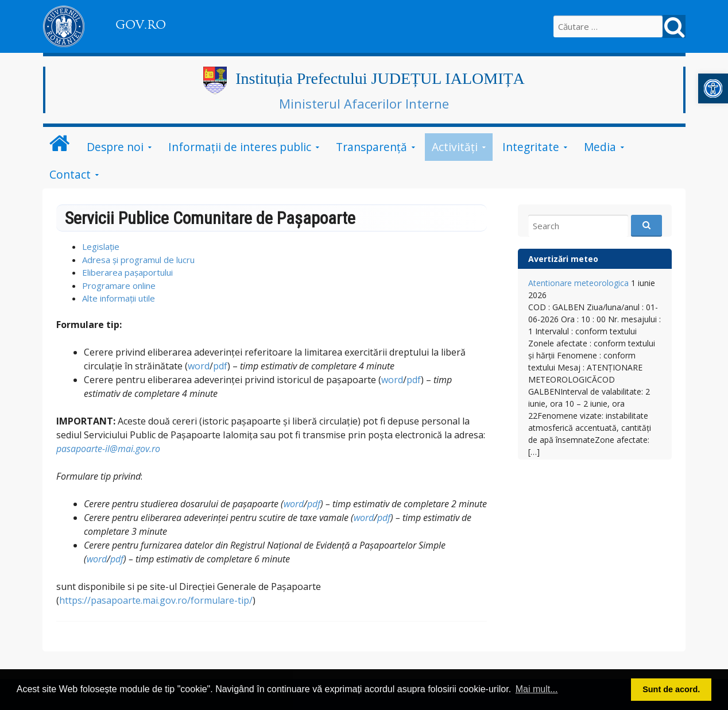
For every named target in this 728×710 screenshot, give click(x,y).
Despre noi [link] (115, 147)
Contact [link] (70, 174)
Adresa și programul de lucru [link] (138, 260)
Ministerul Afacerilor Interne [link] (364, 103)
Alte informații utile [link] (119, 298)
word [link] (199, 366)
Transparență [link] (371, 147)
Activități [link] (455, 147)
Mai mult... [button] (537, 689)
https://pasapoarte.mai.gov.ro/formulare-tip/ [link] (156, 600)
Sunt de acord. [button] (671, 689)
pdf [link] (220, 366)
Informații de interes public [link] (240, 147)
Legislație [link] (101, 246)
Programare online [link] (119, 285)
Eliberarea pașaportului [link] (127, 272)
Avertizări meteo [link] (563, 259)
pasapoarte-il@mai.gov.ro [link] (108, 449)
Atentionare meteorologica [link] (578, 283)
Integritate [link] (531, 147)
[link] (713, 88)
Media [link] (600, 147)
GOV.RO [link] (141, 25)
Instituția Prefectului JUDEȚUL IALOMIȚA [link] (380, 78)
